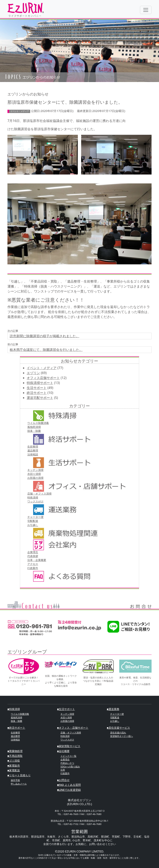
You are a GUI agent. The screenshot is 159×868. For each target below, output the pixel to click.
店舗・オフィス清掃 (39, 494)
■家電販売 (14, 766)
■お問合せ (63, 780)
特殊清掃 (33, 497)
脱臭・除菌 (34, 431)
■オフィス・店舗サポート (73, 728)
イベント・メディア (42, 368)
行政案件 (33, 568)
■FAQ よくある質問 (69, 785)
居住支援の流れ (118, 733)
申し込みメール (19, 784)
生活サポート (37, 388)
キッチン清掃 (35, 470)
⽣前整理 (33, 447)
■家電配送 (14, 770)
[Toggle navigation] (146, 10)
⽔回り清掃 (34, 474)
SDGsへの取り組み (70, 766)
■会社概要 (63, 751)
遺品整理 (33, 450)
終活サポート (37, 393)
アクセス (33, 564)
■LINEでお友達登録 (69, 790)
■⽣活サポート (66, 709)
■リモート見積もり (19, 775)
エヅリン (33, 373)
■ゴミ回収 (14, 761)
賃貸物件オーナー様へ (122, 736)
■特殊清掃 (14, 709)
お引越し (33, 525)
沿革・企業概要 (37, 560)
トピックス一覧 (68, 756)
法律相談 (33, 454)
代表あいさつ (67, 763)
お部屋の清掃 (35, 478)
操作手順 (15, 780)
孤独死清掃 (34, 427)
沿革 (63, 770)
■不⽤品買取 (15, 756)
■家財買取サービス (69, 746)
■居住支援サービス (118, 728)
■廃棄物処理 (15, 751)
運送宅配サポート (40, 398)
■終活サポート (16, 728)
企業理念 (33, 552)
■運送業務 (113, 709)
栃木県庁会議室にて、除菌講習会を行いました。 (46, 350)
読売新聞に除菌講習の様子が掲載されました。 (45, 336)
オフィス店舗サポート (43, 378)
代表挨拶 (33, 556)
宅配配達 (33, 521)
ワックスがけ (35, 501)
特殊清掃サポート (40, 383)
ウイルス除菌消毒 (38, 423)
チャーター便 (35, 517)
